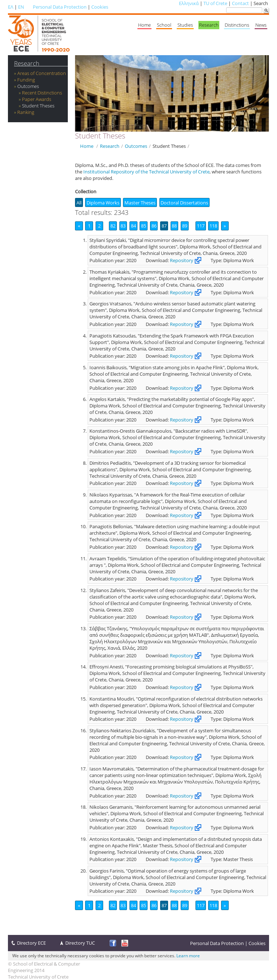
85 (144, 226)
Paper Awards (37, 99)
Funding (26, 80)
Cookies (100, 7)
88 (174, 226)
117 (201, 226)
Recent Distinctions (42, 93)
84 (133, 226)
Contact (240, 3)
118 (213, 226)
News (261, 25)
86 (154, 226)
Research (209, 25)
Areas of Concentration (42, 73)
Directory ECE (31, 943)
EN (21, 7)
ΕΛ (11, 7)
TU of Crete (215, 3)
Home (144, 25)
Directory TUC (80, 943)
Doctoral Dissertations (184, 203)
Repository (182, 260)
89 (185, 226)
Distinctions (237, 25)
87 (164, 226)
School (164, 25)
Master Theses (140, 203)
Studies (185, 25)
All (79, 203)
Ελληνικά (189, 3)
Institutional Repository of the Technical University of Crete (146, 172)
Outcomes (28, 86)
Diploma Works (103, 203)
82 (113, 226)
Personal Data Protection (60, 7)
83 (123, 226)
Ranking (26, 112)
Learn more (188, 956)
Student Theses (38, 106)
